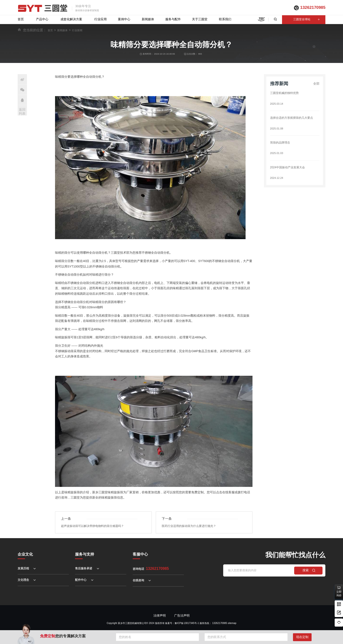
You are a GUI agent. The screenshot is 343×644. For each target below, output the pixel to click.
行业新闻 (77, 30)
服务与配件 (173, 19)
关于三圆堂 (200, 19)
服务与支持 (85, 554)
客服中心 (140, 554)
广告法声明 (182, 616)
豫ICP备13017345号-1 (187, 623)
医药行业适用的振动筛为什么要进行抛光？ (191, 526)
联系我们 (225, 19)
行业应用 (101, 19)
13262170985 (313, 7)
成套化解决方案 (71, 19)
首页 (21, 19)
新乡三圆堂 (100, 492)
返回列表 (22, 111)
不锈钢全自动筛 (66, 275)
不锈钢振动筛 (64, 351)
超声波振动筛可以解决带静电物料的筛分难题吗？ (95, 526)
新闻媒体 (148, 19)
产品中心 (42, 19)
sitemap (232, 623)
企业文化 (25, 554)
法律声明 (160, 616)
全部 (316, 84)
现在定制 (302, 637)
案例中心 (124, 19)
